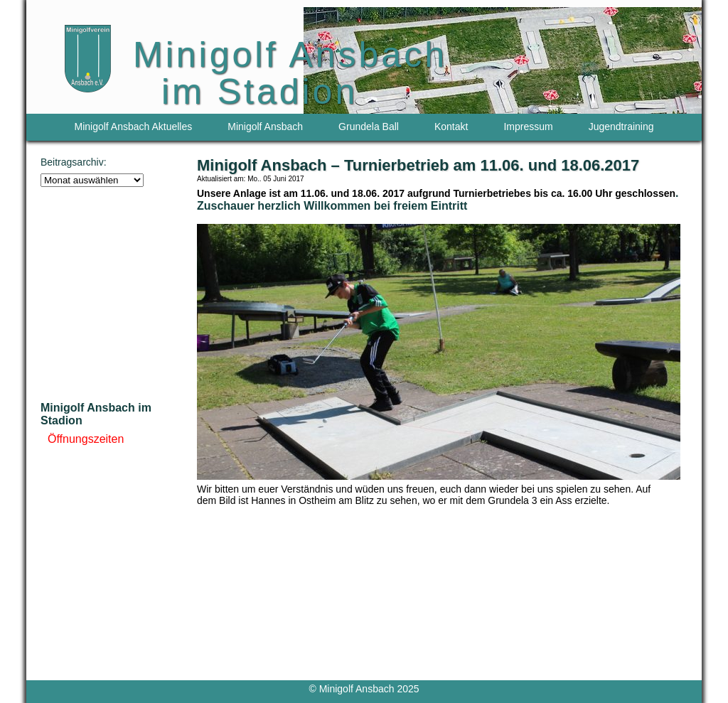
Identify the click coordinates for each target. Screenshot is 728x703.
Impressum (528, 127)
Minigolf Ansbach (265, 127)
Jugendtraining (621, 127)
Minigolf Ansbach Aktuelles (134, 127)
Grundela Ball (369, 127)
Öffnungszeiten (86, 439)
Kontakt (451, 127)
